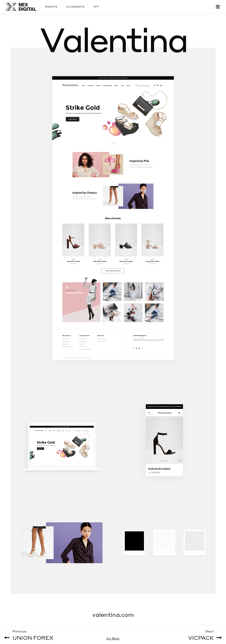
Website (51, 7)
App (97, 7)
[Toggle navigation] (218, 7)
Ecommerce (75, 7)
